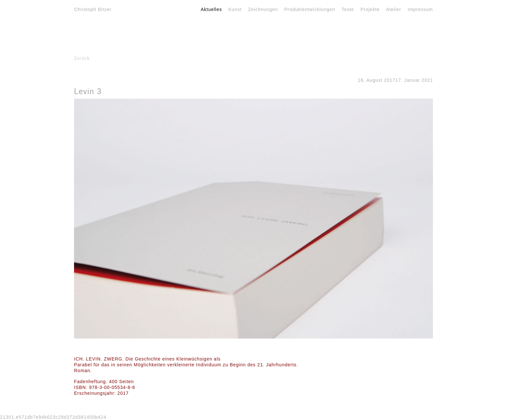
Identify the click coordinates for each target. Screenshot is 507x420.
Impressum (420, 9)
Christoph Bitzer (93, 9)
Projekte (370, 9)
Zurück (82, 58)
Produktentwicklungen (310, 9)
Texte (348, 9)
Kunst (235, 9)
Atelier (394, 9)
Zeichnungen (263, 9)
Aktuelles (211, 9)
